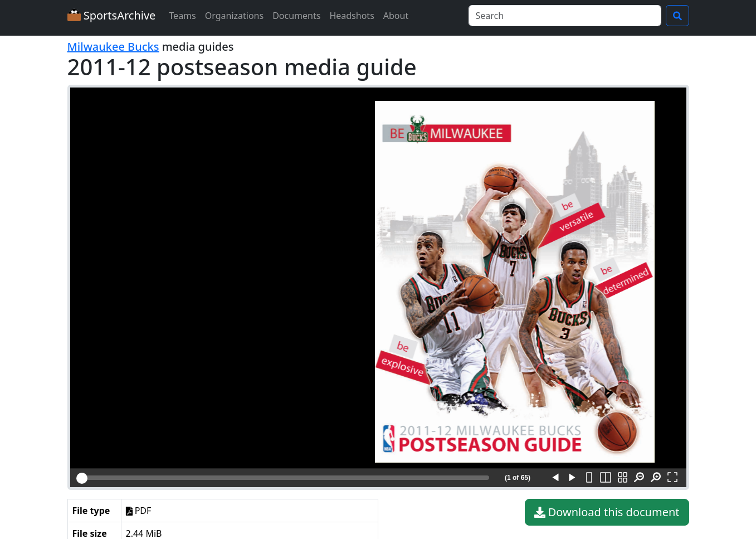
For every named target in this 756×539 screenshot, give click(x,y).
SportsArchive (112, 15)
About (396, 16)
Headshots (352, 16)
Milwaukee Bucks (113, 47)
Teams (182, 16)
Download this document (607, 512)
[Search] (565, 16)
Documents (296, 16)
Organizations (234, 16)
